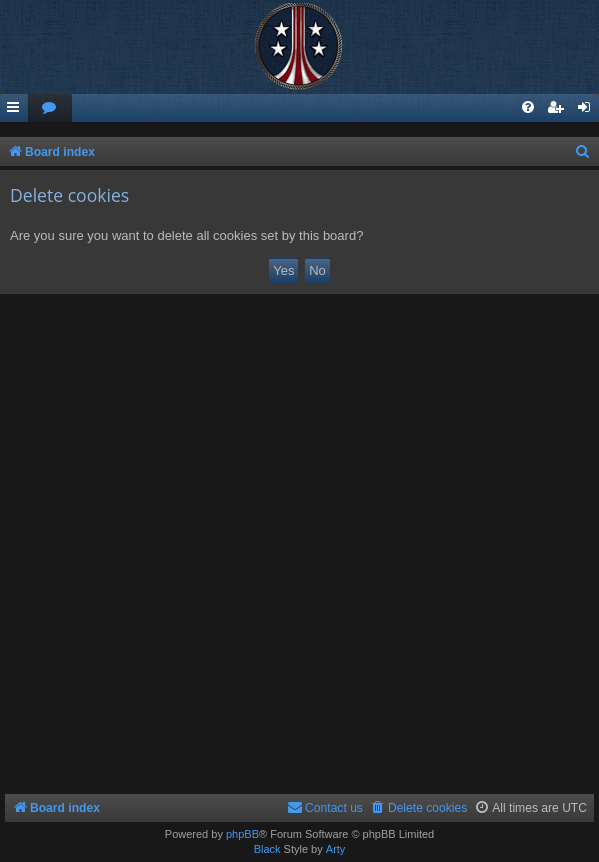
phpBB (242, 834)
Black (267, 849)
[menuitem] (50, 108)
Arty (336, 849)
